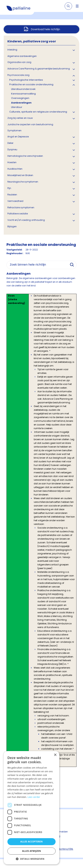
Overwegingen (20, 98)
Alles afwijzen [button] (31, 851)
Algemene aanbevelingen (22, 56)
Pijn (9, 188)
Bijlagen (12, 226)
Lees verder (34, 797)
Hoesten (12, 162)
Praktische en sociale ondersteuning (31, 84)
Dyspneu (12, 149)
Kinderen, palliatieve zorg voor (32, 41)
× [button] (55, 755)
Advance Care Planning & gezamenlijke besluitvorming (39, 69)
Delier (10, 143)
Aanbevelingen (21, 103)
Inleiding (12, 50)
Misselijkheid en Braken (20, 175)
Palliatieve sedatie (18, 214)
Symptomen (14, 130)
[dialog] (31, 808)
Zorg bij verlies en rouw (20, 118)
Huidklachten (15, 169)
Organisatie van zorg (19, 62)
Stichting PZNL (65, 849)
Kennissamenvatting (23, 94)
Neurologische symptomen (23, 182)
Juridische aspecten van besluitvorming (30, 124)
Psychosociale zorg (18, 75)
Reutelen (12, 195)
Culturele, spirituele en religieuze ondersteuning (38, 112)
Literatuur (17, 107)
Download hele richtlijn (45, 29)
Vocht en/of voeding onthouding (26, 220)
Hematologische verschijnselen (25, 156)
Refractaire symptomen (21, 207)
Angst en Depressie (18, 137)
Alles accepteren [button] (32, 842)
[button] (31, 859)
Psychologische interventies (26, 80)
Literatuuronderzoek (23, 89)
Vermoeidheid (15, 201)
